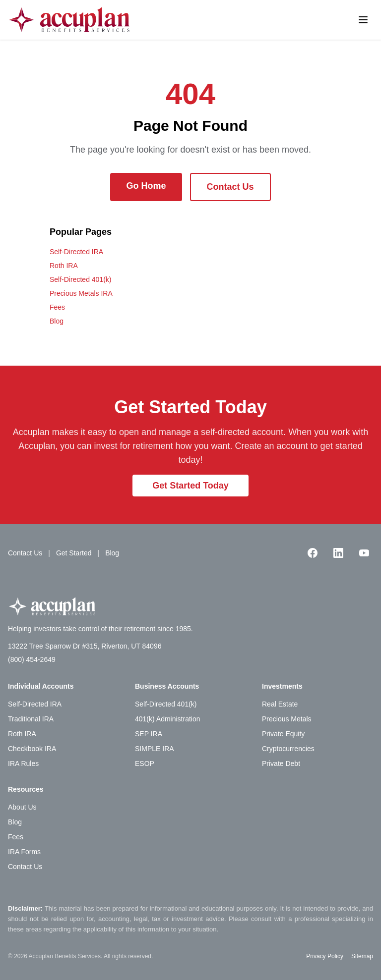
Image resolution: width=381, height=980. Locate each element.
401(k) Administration (168, 719)
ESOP (145, 763)
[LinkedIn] (338, 553)
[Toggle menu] (363, 20)
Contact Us (230, 187)
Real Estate (280, 704)
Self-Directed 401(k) (81, 279)
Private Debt (281, 763)
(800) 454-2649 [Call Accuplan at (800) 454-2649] (32, 659)
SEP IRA (149, 734)
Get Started (74, 553)
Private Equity (283, 734)
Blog (57, 321)
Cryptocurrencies (288, 749)
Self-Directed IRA (76, 252)
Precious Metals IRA (81, 293)
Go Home (146, 186)
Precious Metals (287, 719)
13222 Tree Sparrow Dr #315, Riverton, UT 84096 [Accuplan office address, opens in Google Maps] (85, 646)
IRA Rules (23, 763)
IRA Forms (24, 852)
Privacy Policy (325, 956)
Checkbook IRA (32, 749)
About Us (22, 807)
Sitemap (362, 956)
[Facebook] (313, 553)
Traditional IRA (31, 719)
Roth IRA (64, 266)
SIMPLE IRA (155, 749)
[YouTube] (364, 553)
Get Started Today (190, 486)
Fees (57, 307)
